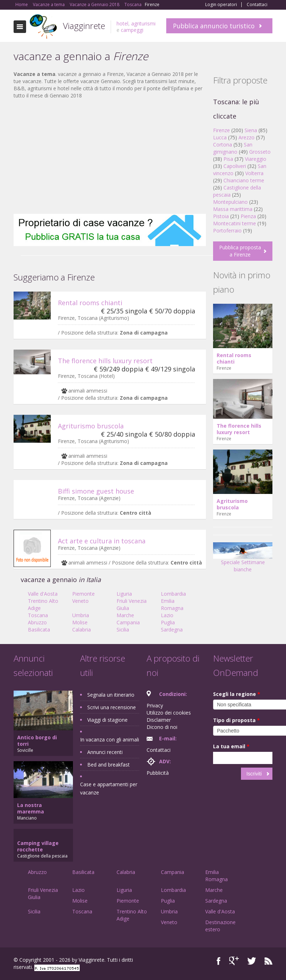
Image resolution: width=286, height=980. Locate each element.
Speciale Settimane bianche (243, 560)
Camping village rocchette (38, 846)
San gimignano (233, 148)
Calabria (82, 630)
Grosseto (260, 152)
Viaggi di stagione (107, 720)
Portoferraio (227, 230)
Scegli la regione (237, 694)
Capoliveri (235, 166)
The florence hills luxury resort (105, 361)
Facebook (219, 961)
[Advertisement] (110, 157)
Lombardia (173, 594)
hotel (122, 23)
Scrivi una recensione (112, 707)
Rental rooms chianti (90, 303)
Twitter (252, 961)
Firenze (221, 130)
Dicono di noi (162, 727)
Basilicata (39, 630)
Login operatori (221, 5)
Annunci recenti (105, 752)
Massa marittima (233, 209)
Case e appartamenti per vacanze (109, 788)
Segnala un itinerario (111, 695)
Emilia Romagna (172, 604)
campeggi (132, 30)
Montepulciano (230, 202)
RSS (268, 961)
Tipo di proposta (236, 720)
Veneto (80, 601)
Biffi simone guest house (96, 491)
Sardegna (172, 630)
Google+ (234, 961)
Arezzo (246, 137)
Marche (125, 615)
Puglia (168, 622)
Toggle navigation (20, 27)
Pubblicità (158, 773)
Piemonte (83, 594)
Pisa (228, 159)
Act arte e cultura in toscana (102, 541)
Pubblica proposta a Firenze (240, 251)
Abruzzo (37, 622)
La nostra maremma (31, 808)
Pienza (248, 216)
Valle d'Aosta (43, 594)
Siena (251, 130)
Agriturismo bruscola (91, 426)
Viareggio (256, 159)
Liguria (124, 594)
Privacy (155, 705)
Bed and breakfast (109, 765)
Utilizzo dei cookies (169, 713)
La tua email (231, 746)
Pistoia (221, 216)
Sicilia (123, 630)
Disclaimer (159, 720)
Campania (128, 622)
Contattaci (257, 5)
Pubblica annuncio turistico (214, 26)
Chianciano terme (244, 180)
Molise (80, 622)
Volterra (254, 173)
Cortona (223, 145)
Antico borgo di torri (37, 741)
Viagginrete (84, 26)
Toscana (38, 615)
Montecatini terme (235, 223)
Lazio (167, 615)
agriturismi (143, 23)
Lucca (220, 137)
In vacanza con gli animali (110, 739)
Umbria (81, 615)
